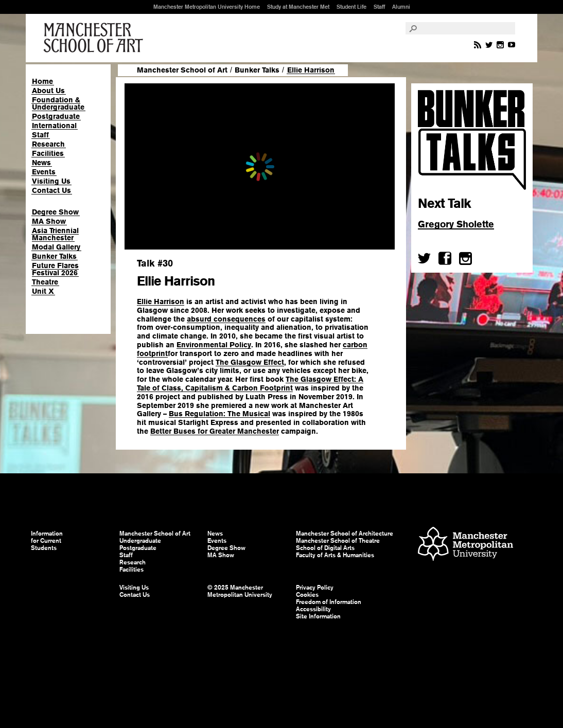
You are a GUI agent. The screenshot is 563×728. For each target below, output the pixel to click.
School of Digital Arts (325, 548)
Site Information (318, 616)
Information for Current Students (47, 541)
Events (44, 172)
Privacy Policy (315, 588)
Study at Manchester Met (298, 7)
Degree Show (55, 212)
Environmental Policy (214, 345)
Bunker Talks (54, 256)
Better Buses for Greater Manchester (215, 431)
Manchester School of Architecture (345, 534)
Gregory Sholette (456, 224)
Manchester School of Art (95, 38)
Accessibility (313, 609)
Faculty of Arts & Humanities (335, 555)
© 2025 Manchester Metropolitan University (240, 591)
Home (42, 81)
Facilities (48, 153)
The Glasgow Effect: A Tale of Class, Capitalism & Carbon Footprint (250, 384)
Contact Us (51, 190)
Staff (379, 7)
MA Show (49, 221)
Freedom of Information (329, 602)
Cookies (307, 595)
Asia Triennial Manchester (55, 234)
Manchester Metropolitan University (465, 545)
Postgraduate (56, 116)
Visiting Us (51, 181)
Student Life (351, 7)
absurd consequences (226, 319)
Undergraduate (140, 541)
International (54, 126)
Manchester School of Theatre (338, 541)
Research (48, 144)
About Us (48, 91)
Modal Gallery (56, 247)
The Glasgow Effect (250, 362)
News (41, 163)
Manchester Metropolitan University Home (207, 7)
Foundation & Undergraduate (58, 103)
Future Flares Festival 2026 (55, 269)
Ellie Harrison (161, 301)
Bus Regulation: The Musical (219, 414)
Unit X (43, 291)
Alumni (401, 7)
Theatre (45, 282)
